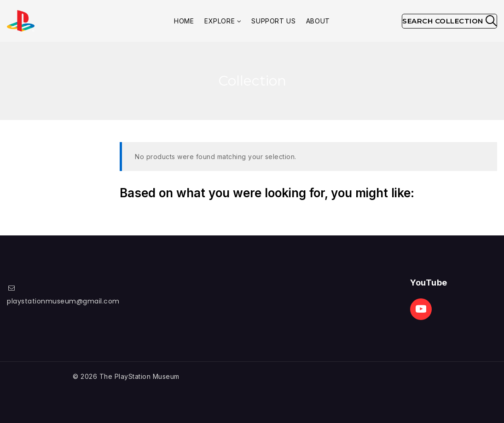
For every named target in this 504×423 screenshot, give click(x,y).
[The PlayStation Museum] (21, 21)
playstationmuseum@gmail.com (63, 301)
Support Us (273, 21)
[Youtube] (421, 309)
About (318, 21)
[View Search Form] (449, 21)
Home (184, 21)
